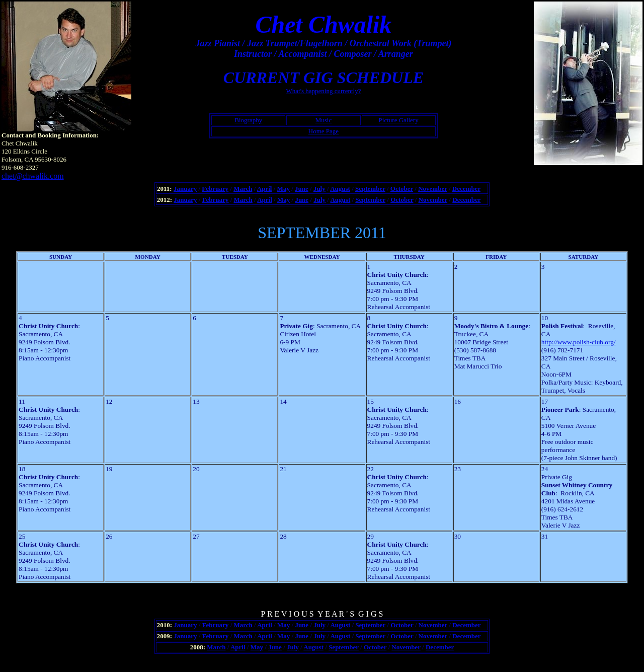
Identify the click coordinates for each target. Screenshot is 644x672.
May (284, 189)
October (402, 189)
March (243, 189)
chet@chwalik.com (33, 176)
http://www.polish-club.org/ (579, 342)
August (340, 189)
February (215, 189)
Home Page (324, 131)
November (433, 189)
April (265, 189)
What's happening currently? (324, 91)
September (370, 189)
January (185, 189)
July (319, 189)
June (302, 189)
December (466, 189)
